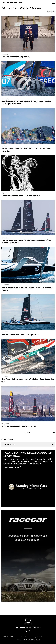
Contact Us (26, 639)
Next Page (54, 433)
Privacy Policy (35, 639)
